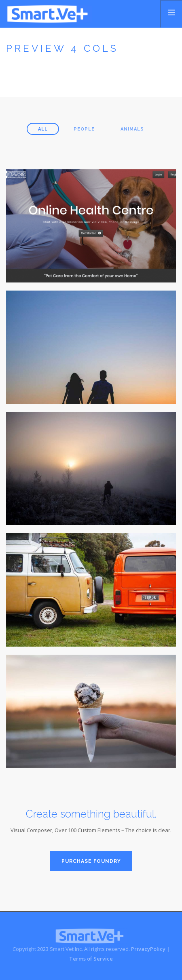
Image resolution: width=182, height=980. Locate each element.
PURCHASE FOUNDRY (91, 861)
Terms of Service (91, 959)
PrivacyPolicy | (150, 949)
